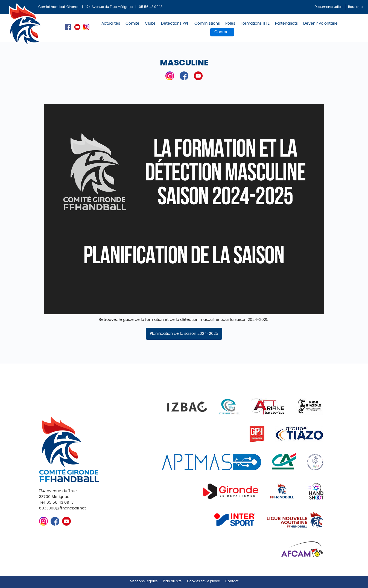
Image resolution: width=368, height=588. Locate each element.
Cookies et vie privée (203, 581)
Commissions (207, 24)
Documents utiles (328, 7)
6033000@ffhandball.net (62, 508)
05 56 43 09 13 (151, 7)
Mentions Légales (144, 581)
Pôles (230, 24)
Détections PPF (175, 24)
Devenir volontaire (320, 24)
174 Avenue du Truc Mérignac (109, 7)
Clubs (150, 24)
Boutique (355, 7)
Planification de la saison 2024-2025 (184, 334)
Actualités (111, 24)
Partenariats (286, 24)
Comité (132, 24)
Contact (222, 32)
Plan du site (172, 581)
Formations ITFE (255, 24)
